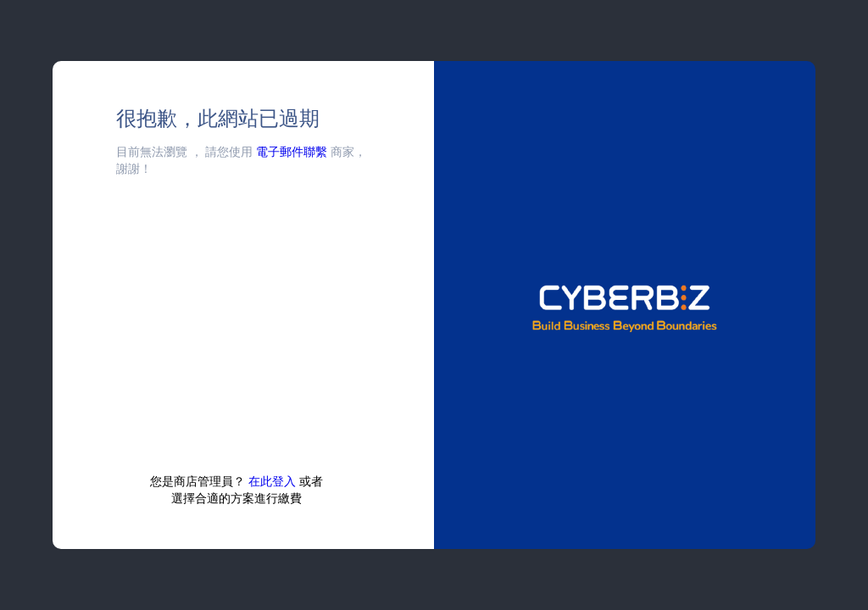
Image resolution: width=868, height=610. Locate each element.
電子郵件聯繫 (292, 151)
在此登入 (272, 481)
